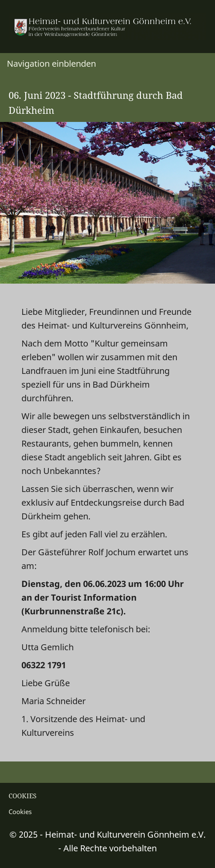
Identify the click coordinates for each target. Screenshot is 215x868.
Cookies (20, 812)
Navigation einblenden (51, 64)
